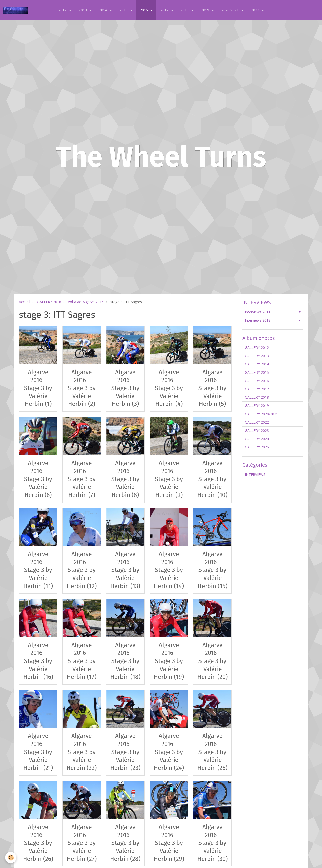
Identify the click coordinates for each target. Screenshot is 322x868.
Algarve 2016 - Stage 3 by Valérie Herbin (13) (125, 570)
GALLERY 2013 (257, 356)
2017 (165, 10)
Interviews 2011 (258, 312)
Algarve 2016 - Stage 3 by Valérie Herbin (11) (38, 570)
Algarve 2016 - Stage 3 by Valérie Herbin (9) (169, 479)
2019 (206, 10)
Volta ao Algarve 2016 (86, 302)
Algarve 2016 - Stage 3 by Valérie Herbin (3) (125, 388)
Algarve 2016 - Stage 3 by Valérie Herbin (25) (212, 752)
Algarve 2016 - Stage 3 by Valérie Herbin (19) (169, 661)
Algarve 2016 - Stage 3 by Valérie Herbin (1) (38, 388)
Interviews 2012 (258, 320)
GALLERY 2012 (257, 347)
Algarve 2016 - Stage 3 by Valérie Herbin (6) (38, 479)
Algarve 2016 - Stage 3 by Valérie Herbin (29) (169, 843)
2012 (63, 10)
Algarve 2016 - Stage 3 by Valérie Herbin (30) (213, 843)
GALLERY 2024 (257, 439)
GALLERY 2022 (257, 422)
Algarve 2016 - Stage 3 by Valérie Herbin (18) (125, 661)
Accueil (25, 302)
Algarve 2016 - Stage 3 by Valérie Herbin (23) (125, 752)
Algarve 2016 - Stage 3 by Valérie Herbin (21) (38, 752)
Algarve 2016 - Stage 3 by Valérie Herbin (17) (82, 661)
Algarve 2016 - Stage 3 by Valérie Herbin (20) (213, 661)
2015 (124, 10)
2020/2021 (231, 10)
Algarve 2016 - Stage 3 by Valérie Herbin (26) (38, 843)
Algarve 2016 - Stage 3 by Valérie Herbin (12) (82, 570)
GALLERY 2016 (49, 302)
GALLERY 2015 (257, 372)
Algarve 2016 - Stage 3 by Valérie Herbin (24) (169, 752)
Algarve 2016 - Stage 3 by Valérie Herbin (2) (82, 388)
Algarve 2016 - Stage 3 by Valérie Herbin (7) (82, 479)
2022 (256, 10)
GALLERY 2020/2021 (261, 414)
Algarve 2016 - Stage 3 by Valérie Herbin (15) (213, 570)
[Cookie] (11, 858)
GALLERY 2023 (257, 430)
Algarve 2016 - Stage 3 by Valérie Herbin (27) (82, 843)
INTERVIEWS (255, 474)
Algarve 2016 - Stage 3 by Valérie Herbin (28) (125, 843)
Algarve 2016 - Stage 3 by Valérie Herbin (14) (169, 570)
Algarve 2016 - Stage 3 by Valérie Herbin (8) (125, 479)
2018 (185, 10)
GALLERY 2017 (257, 389)
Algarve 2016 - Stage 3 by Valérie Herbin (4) (169, 388)
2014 (104, 10)
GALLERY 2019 (257, 406)
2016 (144, 10)
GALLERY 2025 (257, 447)
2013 (83, 10)
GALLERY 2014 (257, 364)
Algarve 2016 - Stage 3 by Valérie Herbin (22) (82, 752)
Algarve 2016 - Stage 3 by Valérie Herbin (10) (212, 479)
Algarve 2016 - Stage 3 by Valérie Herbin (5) (212, 388)
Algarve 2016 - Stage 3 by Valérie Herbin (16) (38, 661)
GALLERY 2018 (257, 397)
